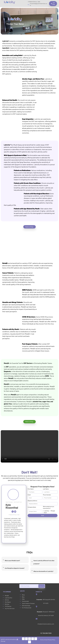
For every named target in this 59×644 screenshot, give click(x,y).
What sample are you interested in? (49, 507)
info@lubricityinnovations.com (46, 624)
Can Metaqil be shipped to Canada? (15, 568)
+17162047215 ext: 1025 (14, 515)
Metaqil (53, 511)
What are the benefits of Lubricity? (43, 571)
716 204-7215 (46, 633)
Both (45, 513)
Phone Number (47, 495)
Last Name (46, 489)
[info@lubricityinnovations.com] (37, 619)
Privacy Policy (51, 640)
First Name (31, 489)
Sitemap (3, 641)
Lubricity (47, 511)
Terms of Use (44, 640)
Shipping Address (32, 501)
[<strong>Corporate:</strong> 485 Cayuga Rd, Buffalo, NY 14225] (37, 594)
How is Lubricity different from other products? (44, 562)
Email (29, 495)
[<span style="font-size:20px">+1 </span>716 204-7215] (37, 628)
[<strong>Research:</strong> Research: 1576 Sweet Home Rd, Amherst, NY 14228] (37, 607)
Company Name (32, 507)
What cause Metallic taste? (12, 561)
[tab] (15, 560)
